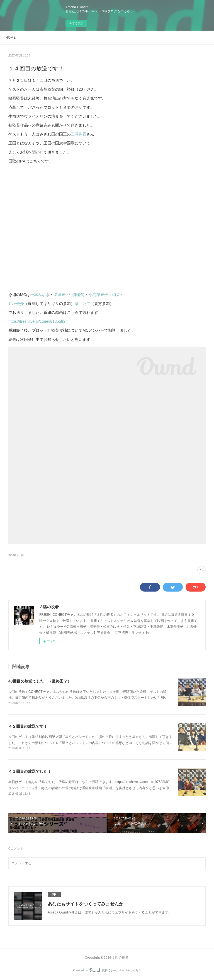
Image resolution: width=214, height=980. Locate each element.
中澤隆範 (77, 295)
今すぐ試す (76, 23)
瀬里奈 (59, 295)
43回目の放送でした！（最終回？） (40, 681)
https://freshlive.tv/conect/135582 (37, 321)
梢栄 (116, 295)
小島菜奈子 (98, 295)
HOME (11, 38)
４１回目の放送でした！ (30, 771)
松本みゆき (40, 295)
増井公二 (82, 304)
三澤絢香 (79, 134)
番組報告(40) (16, 555)
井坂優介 (16, 304)
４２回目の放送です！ (28, 726)
